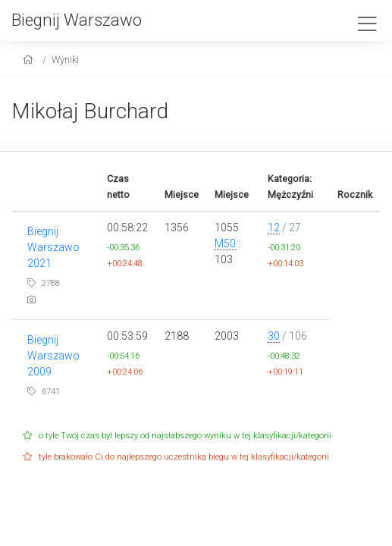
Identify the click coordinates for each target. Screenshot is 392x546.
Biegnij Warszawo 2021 (53, 247)
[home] (30, 60)
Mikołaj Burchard (90, 111)
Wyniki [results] (65, 60)
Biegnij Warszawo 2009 (53, 356)
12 (274, 227)
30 (274, 336)
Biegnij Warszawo (77, 20)
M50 (225, 243)
